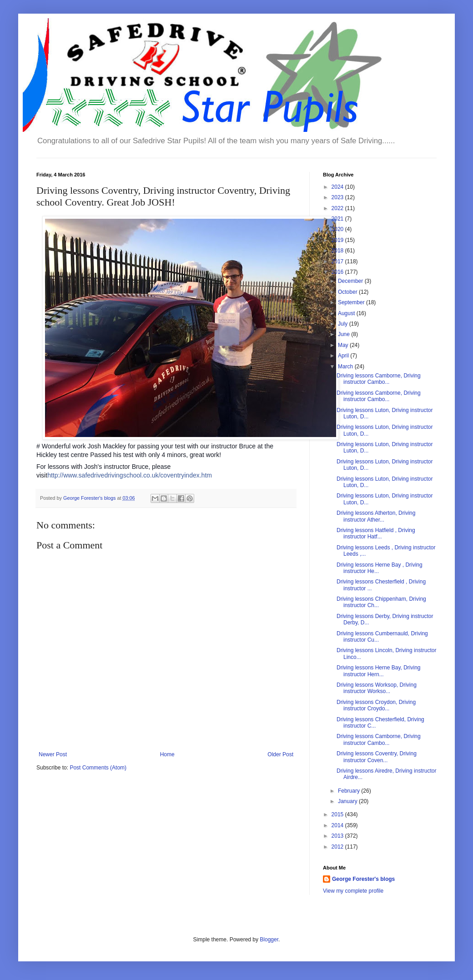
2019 (338, 240)
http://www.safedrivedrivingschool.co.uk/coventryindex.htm (130, 475)
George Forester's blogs (363, 879)
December (351, 281)
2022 (338, 208)
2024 (338, 187)
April (344, 356)
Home (167, 754)
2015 (338, 814)
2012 (338, 847)
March (346, 367)
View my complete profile (353, 891)
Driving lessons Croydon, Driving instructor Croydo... (376, 705)
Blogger (269, 940)
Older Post (280, 754)
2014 (338, 825)
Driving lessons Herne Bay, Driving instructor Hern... (379, 671)
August (347, 313)
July (344, 324)
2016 (338, 272)
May (344, 345)
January (348, 801)
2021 (338, 219)
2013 (338, 836)
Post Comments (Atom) (98, 768)
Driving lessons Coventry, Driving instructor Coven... (377, 757)
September (352, 302)
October (348, 292)
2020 (338, 229)
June (345, 334)
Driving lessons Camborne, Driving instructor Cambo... (379, 379)
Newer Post (53, 754)
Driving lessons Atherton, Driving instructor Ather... (376, 516)
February (350, 791)
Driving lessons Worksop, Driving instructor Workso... (377, 688)
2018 (338, 251)
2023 (338, 197)
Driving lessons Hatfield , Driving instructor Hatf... (376, 533)
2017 (338, 261)
